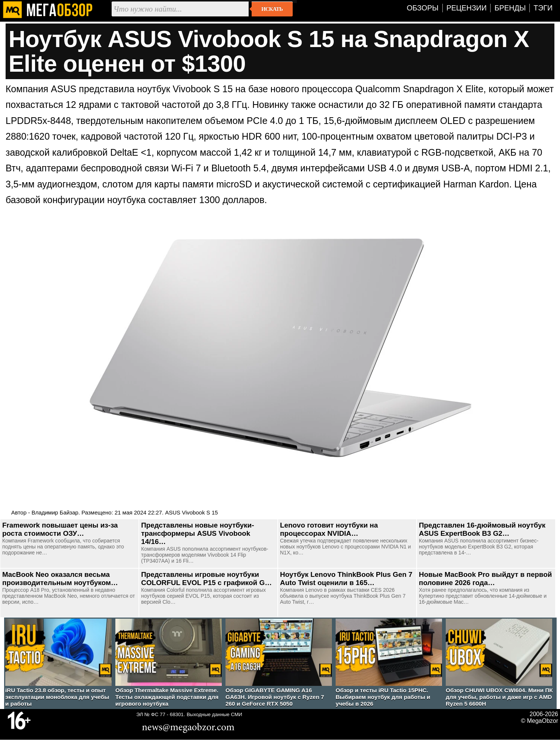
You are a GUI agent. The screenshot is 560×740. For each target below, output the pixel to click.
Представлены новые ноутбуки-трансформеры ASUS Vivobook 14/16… (197, 533)
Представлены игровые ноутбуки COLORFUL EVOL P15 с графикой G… (206, 579)
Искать (272, 9)
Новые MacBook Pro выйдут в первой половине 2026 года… (485, 579)
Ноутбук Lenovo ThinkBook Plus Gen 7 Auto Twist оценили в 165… (346, 579)
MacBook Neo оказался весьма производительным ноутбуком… (60, 579)
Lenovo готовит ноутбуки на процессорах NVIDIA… (329, 529)
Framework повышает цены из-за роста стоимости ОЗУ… (60, 529)
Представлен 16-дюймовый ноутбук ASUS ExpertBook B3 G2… (482, 529)
